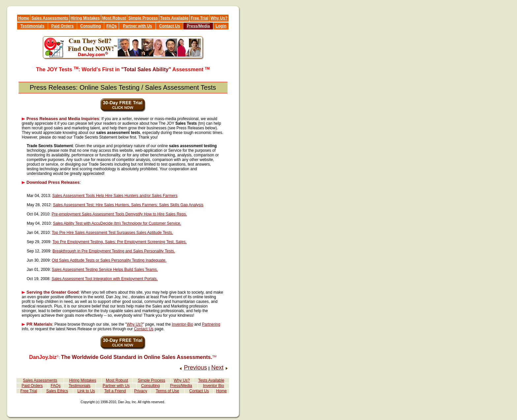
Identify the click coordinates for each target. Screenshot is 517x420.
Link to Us (86, 391)
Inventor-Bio (182, 324)
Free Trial (199, 18)
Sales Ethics (57, 391)
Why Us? (219, 18)
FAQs (112, 26)
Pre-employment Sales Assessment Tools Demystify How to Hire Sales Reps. (119, 214)
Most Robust (114, 18)
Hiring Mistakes (85, 18)
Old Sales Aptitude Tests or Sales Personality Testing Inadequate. (109, 260)
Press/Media (198, 26)
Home (24, 18)
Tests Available (174, 18)
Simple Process (143, 18)
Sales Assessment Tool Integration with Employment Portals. (105, 279)
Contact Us (170, 26)
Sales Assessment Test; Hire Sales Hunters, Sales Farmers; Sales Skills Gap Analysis (128, 205)
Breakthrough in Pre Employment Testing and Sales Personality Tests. (114, 251)
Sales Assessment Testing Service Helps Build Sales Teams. (105, 270)
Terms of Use (168, 391)
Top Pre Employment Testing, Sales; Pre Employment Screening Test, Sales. (120, 242)
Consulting (91, 26)
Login (221, 26)
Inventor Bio (213, 386)
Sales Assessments (50, 18)
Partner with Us (137, 26)
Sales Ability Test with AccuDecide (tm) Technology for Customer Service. (117, 223)
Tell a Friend (115, 391)
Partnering (211, 324)
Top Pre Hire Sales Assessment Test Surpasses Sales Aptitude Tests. (112, 233)
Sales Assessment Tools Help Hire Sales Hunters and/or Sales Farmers (115, 196)
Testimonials (32, 26)
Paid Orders (62, 26)
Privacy (141, 391)
